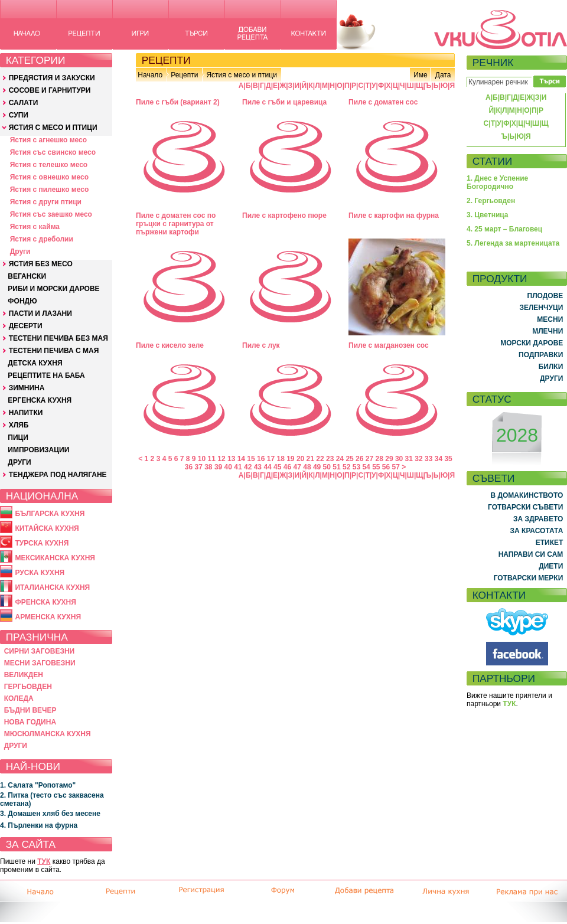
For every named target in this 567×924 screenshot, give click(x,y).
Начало (150, 75)
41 (238, 467)
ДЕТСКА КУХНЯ (35, 363)
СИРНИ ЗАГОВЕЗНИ (40, 651)
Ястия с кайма (35, 227)
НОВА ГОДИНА (30, 722)
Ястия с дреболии (42, 239)
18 (280, 459)
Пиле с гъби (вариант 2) (178, 102)
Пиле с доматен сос (383, 102)
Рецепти (184, 75)
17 (271, 459)
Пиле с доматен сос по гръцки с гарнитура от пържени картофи (176, 224)
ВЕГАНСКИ (27, 276)
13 (231, 459)
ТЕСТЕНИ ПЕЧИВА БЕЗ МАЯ (58, 338)
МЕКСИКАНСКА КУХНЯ (55, 558)
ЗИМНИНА (27, 388)
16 (261, 459)
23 (330, 459)
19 (290, 459)
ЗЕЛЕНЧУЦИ (541, 308)
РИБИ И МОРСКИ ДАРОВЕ (53, 289)
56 (386, 467)
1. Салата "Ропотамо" (38, 785)
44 (267, 467)
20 (300, 459)
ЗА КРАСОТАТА (537, 531)
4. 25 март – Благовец (504, 229)
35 (448, 459)
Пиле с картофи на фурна (394, 216)
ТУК (44, 861)
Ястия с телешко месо (49, 165)
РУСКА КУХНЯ (40, 573)
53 (356, 467)
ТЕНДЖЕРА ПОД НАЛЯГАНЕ (58, 475)
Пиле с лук (261, 345)
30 (399, 459)
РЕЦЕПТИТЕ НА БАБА (46, 376)
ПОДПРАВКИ (541, 355)
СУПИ (19, 115)
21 (310, 459)
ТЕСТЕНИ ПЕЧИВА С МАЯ (54, 351)
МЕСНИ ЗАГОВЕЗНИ (40, 663)
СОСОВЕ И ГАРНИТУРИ (50, 90)
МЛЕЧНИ (548, 331)
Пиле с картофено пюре (284, 216)
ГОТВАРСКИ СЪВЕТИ (525, 507)
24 (340, 459)
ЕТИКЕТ (550, 543)
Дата (443, 75)
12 (221, 459)
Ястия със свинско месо (53, 152)
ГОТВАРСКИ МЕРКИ (529, 578)
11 (212, 459)
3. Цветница (488, 215)
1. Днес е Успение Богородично (497, 182)
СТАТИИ (493, 161)
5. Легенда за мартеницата (513, 243)
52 (346, 467)
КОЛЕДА (19, 698)
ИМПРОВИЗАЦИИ (38, 450)
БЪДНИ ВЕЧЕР (30, 710)
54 (366, 467)
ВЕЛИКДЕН (24, 675)
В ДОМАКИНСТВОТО (527, 495)
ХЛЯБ (19, 425)
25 (349, 459)
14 (241, 459)
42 (248, 467)
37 (198, 467)
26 (359, 459)
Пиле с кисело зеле (170, 345)
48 (307, 467)
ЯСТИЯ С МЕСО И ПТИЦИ (53, 128)
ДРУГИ (19, 462)
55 (376, 467)
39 (218, 467)
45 (277, 467)
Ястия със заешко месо (51, 214)
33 (428, 459)
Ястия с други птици (46, 202)
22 (320, 459)
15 (251, 459)
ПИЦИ (18, 437)
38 (208, 467)
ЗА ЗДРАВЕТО (538, 519)
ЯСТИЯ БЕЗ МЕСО (41, 264)
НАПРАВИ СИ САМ (531, 554)
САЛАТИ (24, 103)
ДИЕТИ (551, 566)
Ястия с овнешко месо (49, 177)
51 (336, 467)
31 (409, 459)
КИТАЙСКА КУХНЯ (47, 528)
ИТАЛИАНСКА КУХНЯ (52, 587)
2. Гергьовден (491, 201)
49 (317, 467)
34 (439, 459)
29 (389, 459)
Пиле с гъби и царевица (284, 102)
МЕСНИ (550, 319)
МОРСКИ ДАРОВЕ (532, 343)
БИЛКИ (551, 367)
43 (258, 467)
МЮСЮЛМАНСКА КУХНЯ (48, 734)
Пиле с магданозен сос (389, 345)
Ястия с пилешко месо (50, 190)
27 (369, 459)
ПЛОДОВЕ (545, 296)
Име (421, 75)
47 (297, 467)
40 (228, 467)
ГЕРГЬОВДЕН (28, 687)
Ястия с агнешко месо (48, 140)
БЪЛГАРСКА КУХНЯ (50, 514)
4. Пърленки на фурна (39, 825)
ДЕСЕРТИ (26, 326)
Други (20, 252)
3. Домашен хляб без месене (50, 814)
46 (287, 467)
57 (396, 467)
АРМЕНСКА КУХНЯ (48, 617)
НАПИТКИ (26, 413)
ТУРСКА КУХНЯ (42, 543)
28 (379, 459)
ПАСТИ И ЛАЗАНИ (40, 314)
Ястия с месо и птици (241, 75)
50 (327, 467)
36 (189, 467)
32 (418, 459)
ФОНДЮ (22, 301)
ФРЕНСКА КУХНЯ (45, 602)
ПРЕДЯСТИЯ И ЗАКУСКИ (52, 78)
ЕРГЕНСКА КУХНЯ (40, 400)
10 (202, 459)
